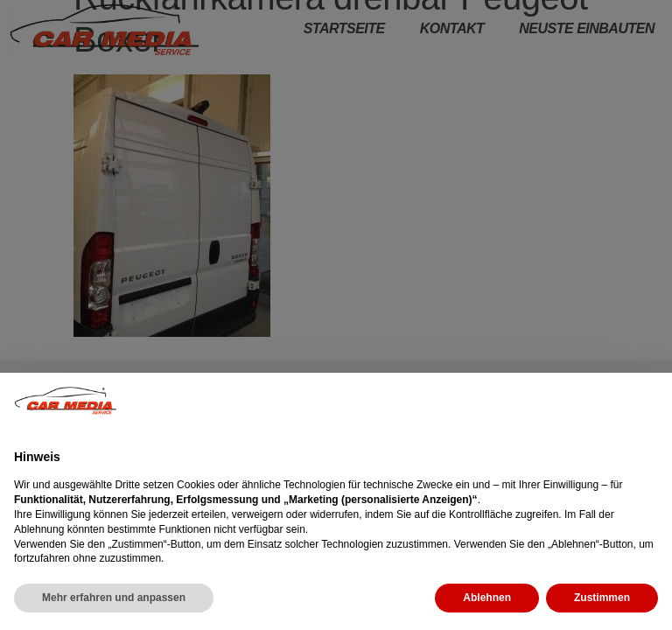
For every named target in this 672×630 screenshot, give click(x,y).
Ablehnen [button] (487, 598)
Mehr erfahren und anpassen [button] (114, 598)
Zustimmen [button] (602, 598)
